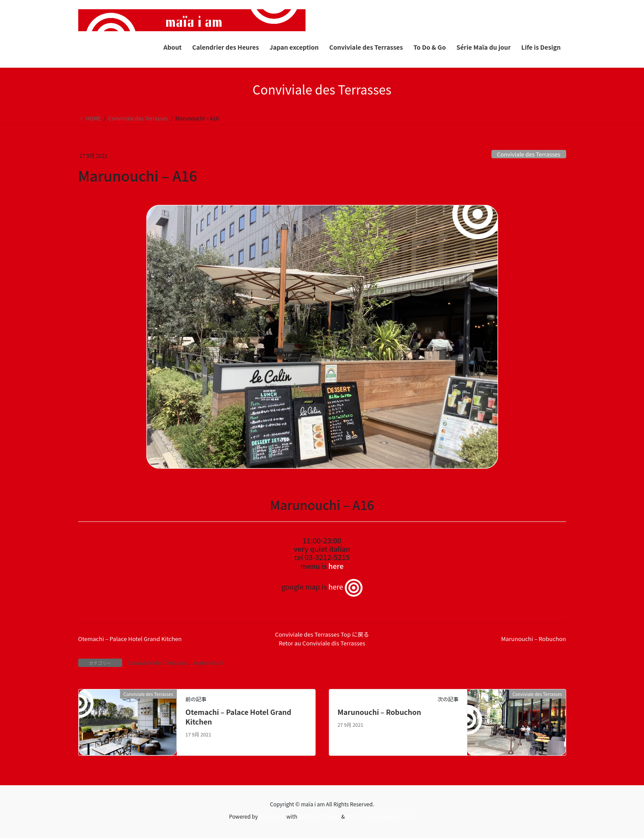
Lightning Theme (319, 816)
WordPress (272, 816)
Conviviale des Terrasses (528, 154)
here (336, 566)
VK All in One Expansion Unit (380, 816)
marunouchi (209, 662)
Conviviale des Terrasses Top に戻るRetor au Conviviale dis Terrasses (322, 639)
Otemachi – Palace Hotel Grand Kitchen (130, 639)
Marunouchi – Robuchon (534, 639)
